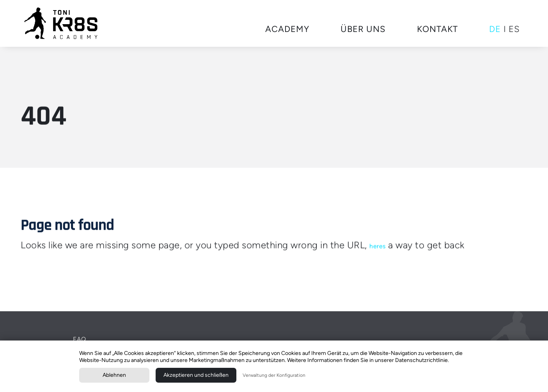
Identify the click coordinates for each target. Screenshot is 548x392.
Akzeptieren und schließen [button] (196, 375)
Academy (287, 29)
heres (378, 246)
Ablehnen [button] (114, 375)
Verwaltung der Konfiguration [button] (274, 375)
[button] (287, 29)
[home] (61, 23)
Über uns (363, 29)
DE (495, 29)
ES (514, 29)
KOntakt (437, 29)
